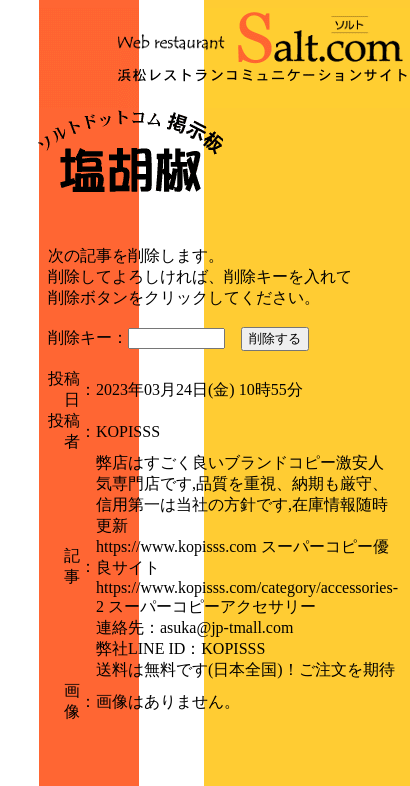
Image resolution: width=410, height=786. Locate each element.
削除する (275, 338)
